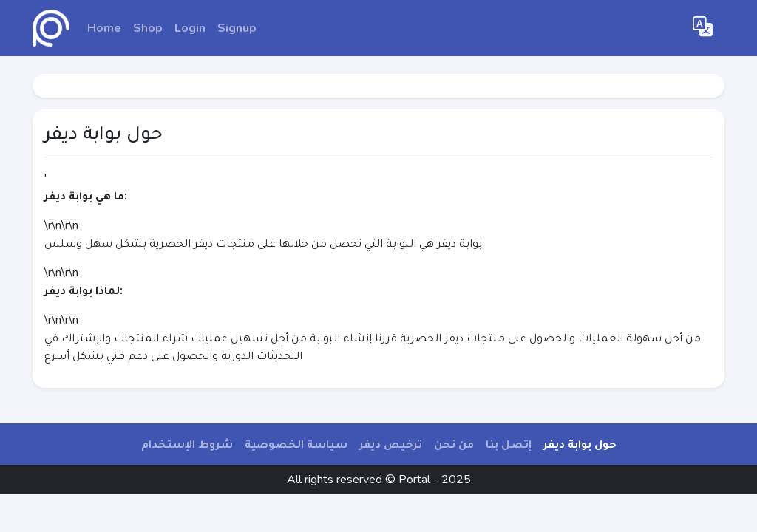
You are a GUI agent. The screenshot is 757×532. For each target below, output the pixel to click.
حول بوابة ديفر (580, 444)
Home (104, 28)
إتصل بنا (509, 444)
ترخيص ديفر (391, 444)
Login (190, 28)
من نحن (454, 444)
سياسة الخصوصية (296, 444)
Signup (237, 28)
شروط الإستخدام (187, 444)
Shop (148, 28)
